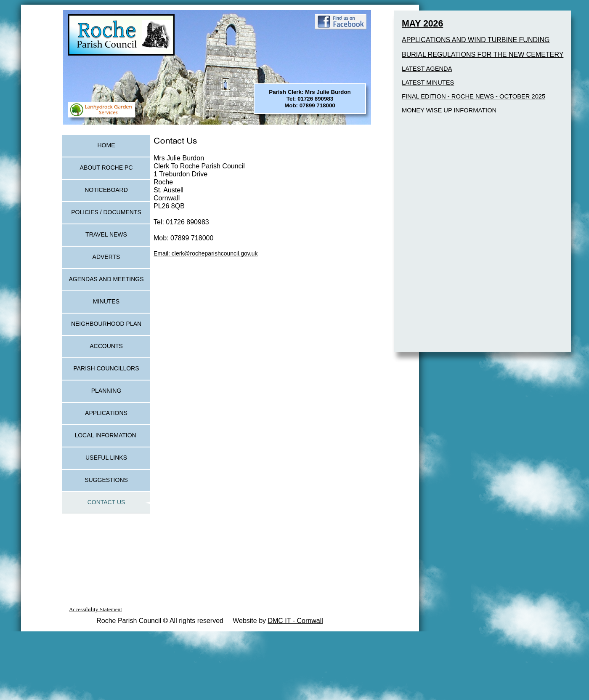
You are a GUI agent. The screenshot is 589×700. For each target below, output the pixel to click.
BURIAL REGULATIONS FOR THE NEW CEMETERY (483, 55)
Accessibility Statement (96, 609)
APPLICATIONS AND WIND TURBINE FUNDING (476, 40)
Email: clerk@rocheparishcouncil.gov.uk (206, 253)
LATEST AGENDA (427, 69)
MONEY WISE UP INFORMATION (449, 110)
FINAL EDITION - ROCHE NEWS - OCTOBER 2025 (474, 96)
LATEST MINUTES (428, 83)
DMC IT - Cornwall (295, 621)
